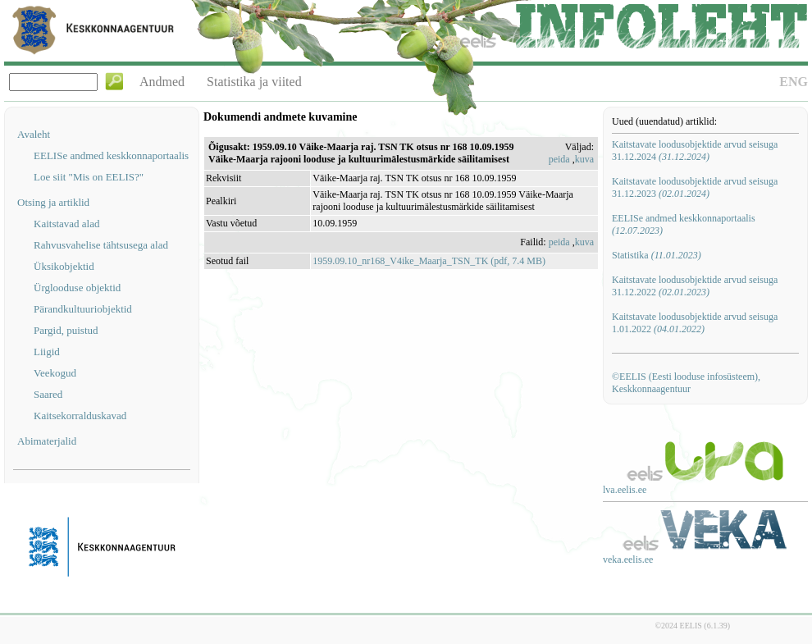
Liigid (47, 352)
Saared (48, 394)
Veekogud (55, 373)
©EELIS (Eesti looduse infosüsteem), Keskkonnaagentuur (686, 383)
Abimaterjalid (47, 441)
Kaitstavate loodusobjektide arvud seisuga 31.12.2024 (695, 151)
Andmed (162, 82)
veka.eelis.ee (628, 560)
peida (559, 159)
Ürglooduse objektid (77, 288)
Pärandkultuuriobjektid (83, 309)
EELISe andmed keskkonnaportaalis (111, 155)
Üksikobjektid (64, 266)
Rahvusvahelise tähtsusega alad (101, 245)
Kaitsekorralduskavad (80, 416)
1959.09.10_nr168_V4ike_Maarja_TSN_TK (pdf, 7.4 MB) (429, 261)
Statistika (657, 255)
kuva (584, 159)
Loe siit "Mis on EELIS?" (89, 177)
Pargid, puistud (66, 330)
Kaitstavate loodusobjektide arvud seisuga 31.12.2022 (695, 286)
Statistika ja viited (254, 82)
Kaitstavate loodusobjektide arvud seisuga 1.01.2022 (695, 323)
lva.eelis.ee (625, 490)
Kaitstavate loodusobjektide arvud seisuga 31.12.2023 (695, 187)
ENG (794, 82)
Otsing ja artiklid (53, 202)
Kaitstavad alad (67, 224)
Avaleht (34, 134)
